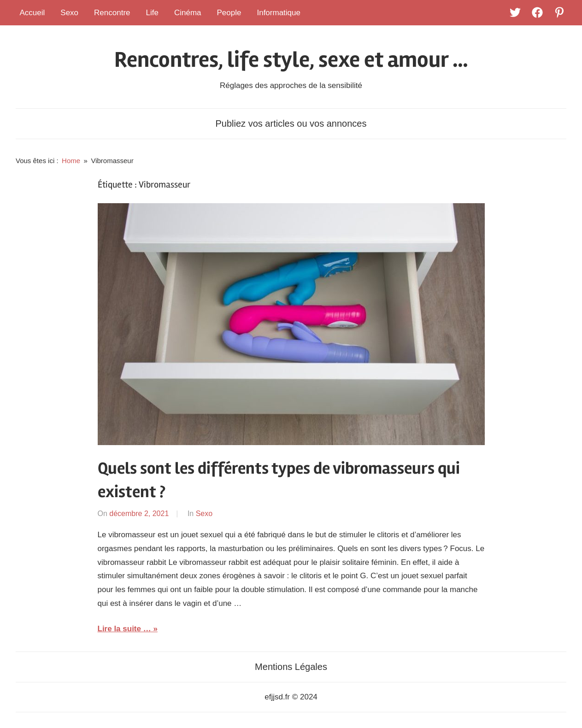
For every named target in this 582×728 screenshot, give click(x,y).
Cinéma (188, 13)
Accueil (32, 13)
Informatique (279, 13)
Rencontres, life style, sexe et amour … (291, 60)
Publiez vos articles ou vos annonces (291, 123)
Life (152, 13)
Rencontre (112, 13)
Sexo (69, 13)
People (229, 13)
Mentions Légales (291, 667)
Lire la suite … (124, 629)
